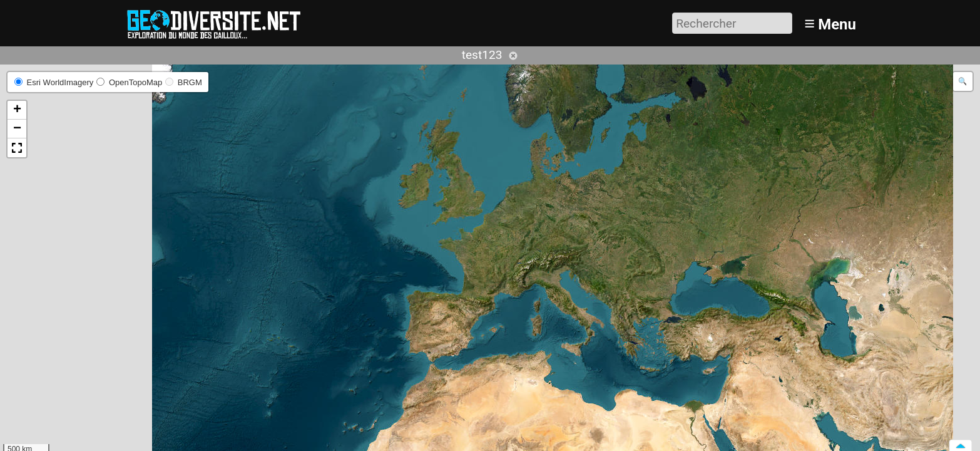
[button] (17, 110)
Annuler (513, 56)
